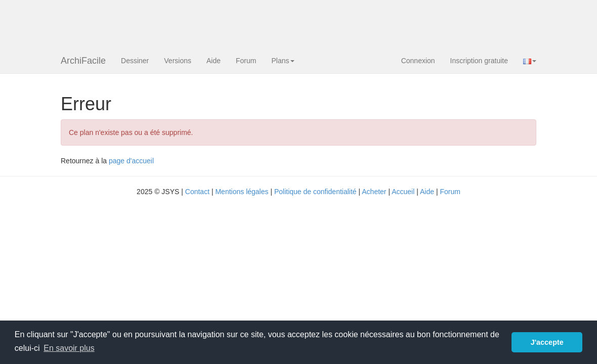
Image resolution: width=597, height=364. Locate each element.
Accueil (403, 192)
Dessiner (135, 61)
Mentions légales (242, 192)
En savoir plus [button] (69, 348)
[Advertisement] (245, 23)
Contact (197, 192)
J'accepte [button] (547, 342)
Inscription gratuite (479, 61)
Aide (214, 61)
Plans (283, 61)
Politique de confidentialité (315, 192)
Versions (178, 61)
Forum (246, 61)
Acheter (374, 192)
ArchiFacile (83, 61)
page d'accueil (131, 161)
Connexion (418, 61)
